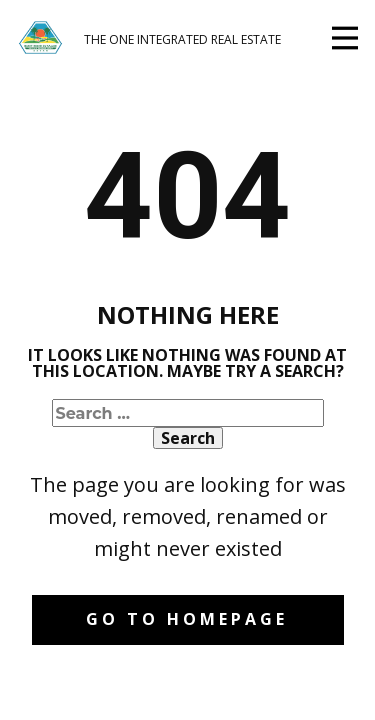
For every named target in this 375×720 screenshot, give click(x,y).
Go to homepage (187, 619)
